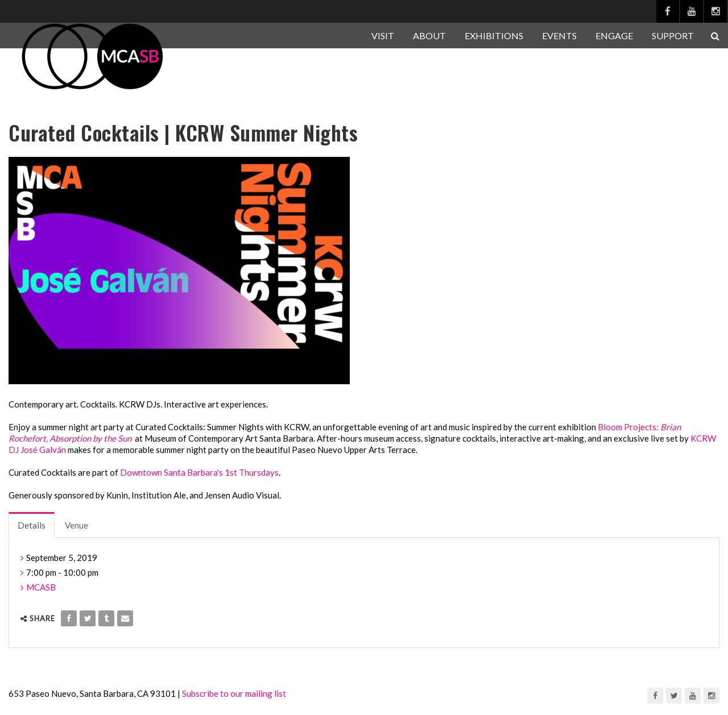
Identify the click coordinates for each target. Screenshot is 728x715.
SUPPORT (673, 36)
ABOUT (429, 36)
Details (32, 525)
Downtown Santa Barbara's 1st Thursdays (199, 472)
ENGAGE (614, 36)
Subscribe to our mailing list (234, 693)
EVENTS (559, 36)
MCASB (41, 587)
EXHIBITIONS (494, 36)
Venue (76, 525)
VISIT (383, 36)
